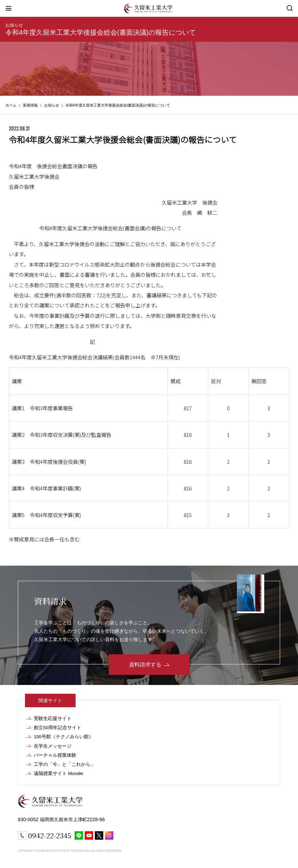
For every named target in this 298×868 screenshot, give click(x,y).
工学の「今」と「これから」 (64, 764)
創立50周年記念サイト (58, 728)
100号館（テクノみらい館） (64, 737)
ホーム (11, 105)
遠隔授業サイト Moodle (58, 773)
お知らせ (14, 25)
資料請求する (145, 665)
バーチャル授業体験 (55, 755)
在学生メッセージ (53, 746)
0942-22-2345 (50, 835)
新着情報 (30, 105)
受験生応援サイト (53, 719)
